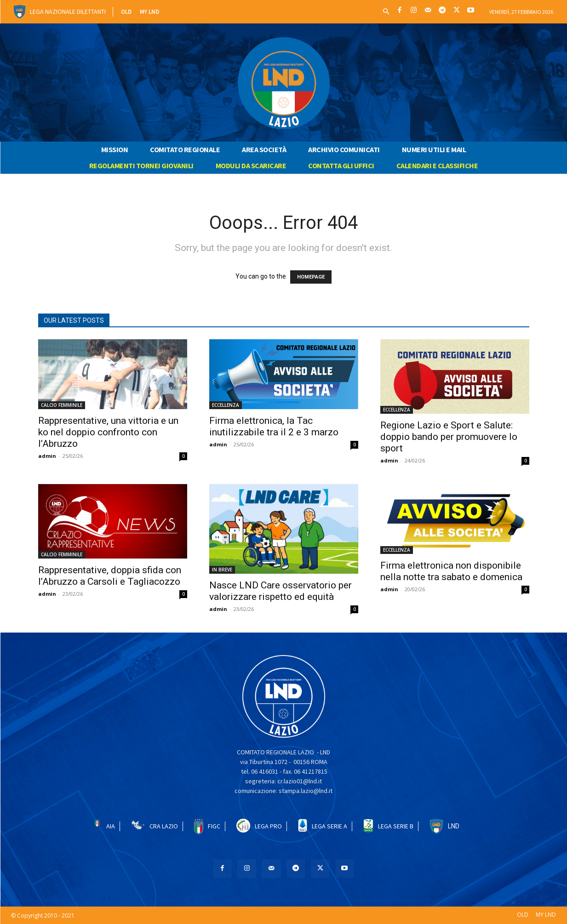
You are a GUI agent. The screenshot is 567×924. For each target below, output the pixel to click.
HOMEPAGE (311, 277)
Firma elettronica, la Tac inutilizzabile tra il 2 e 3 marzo (274, 426)
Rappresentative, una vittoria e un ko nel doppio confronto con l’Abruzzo (108, 432)
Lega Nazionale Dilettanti (68, 11)
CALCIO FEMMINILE (62, 405)
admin (47, 456)
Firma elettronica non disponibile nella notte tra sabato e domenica (451, 571)
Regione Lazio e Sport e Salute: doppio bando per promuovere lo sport (449, 437)
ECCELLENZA (226, 405)
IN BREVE (222, 570)
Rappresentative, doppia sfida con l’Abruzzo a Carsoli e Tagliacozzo (110, 576)
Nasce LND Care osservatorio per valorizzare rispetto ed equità (281, 591)
